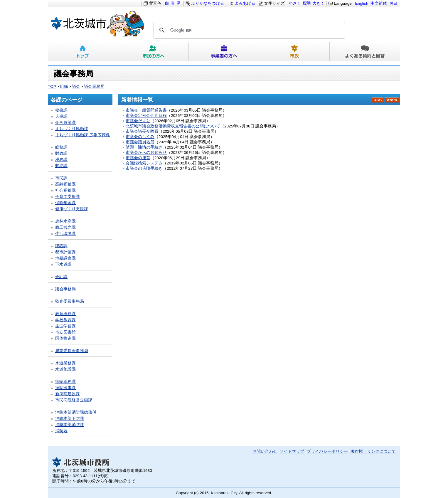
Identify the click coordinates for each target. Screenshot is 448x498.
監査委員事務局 (70, 301)
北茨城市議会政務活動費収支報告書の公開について (173, 126)
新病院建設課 (68, 394)
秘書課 (61, 110)
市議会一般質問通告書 (146, 110)
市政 (294, 51)
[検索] (248, 30)
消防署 (61, 431)
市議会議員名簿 (140, 142)
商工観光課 (65, 227)
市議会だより (138, 121)
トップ (83, 51)
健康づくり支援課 (72, 209)
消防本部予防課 (70, 419)
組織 (64, 86)
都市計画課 (65, 252)
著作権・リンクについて (373, 451)
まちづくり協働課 (72, 129)
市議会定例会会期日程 (146, 116)
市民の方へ (154, 51)
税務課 (61, 160)
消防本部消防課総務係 (76, 412)
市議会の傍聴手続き (144, 168)
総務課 (61, 147)
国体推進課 (65, 338)
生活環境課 (65, 234)
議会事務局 (94, 86)
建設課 (61, 246)
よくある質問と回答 (365, 51)
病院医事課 (65, 388)
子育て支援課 (68, 197)
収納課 (61, 166)
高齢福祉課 (65, 184)
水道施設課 (65, 369)
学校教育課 (65, 320)
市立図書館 (65, 332)
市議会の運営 (138, 158)
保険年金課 (65, 203)
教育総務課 (65, 314)
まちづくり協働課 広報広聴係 (82, 135)
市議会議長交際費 (142, 131)
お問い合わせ (265, 451)
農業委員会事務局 (72, 351)
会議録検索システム (144, 163)
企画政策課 (65, 123)
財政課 (61, 153)
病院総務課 (65, 382)
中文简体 (379, 3)
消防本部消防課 (70, 425)
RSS (378, 100)
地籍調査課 (65, 258)
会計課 (61, 277)
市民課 (61, 178)
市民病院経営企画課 (74, 400)
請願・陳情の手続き (144, 147)
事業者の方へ (224, 51)
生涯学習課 (65, 326)
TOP (52, 86)
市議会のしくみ (140, 137)
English (362, 3)
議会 (76, 86)
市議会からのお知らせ (146, 153)
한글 (393, 3)
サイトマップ (292, 451)
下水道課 (63, 264)
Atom (392, 100)
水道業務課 (65, 363)
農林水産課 (65, 221)
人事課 (61, 116)
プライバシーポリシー (327, 451)
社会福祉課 (65, 190)
